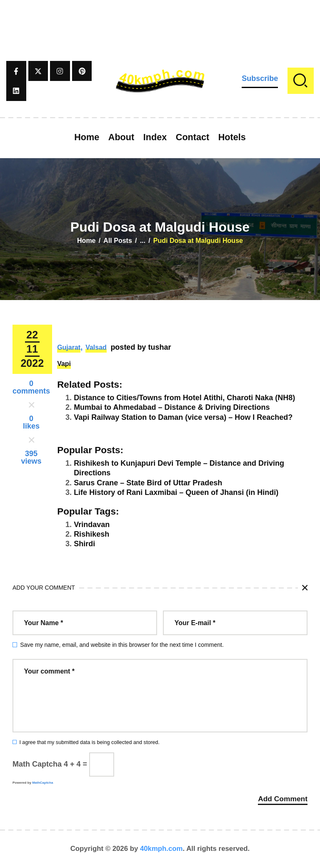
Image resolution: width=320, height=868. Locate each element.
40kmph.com (161, 849)
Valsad (96, 347)
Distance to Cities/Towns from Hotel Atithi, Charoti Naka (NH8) (184, 398)
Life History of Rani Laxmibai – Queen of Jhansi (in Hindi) (176, 492)
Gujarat (69, 347)
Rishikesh (91, 534)
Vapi (64, 364)
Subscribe (260, 78)
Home (86, 241)
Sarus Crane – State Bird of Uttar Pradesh (148, 483)
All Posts (117, 241)
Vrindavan (92, 525)
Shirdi (84, 544)
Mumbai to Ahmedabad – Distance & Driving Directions (172, 407)
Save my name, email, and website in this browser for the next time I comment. (122, 645)
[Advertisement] (160, 19)
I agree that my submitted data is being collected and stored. (89, 742)
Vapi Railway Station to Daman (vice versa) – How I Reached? (183, 417)
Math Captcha (37, 764)
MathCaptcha (42, 783)
